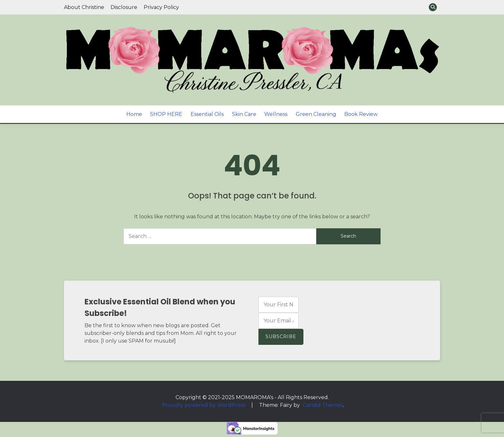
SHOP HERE (166, 114)
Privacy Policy (161, 7)
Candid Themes (323, 405)
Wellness (276, 114)
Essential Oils (207, 114)
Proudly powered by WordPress (204, 405)
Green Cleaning (316, 114)
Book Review (361, 114)
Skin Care (244, 114)
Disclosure (124, 7)
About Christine (84, 7)
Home (134, 114)
